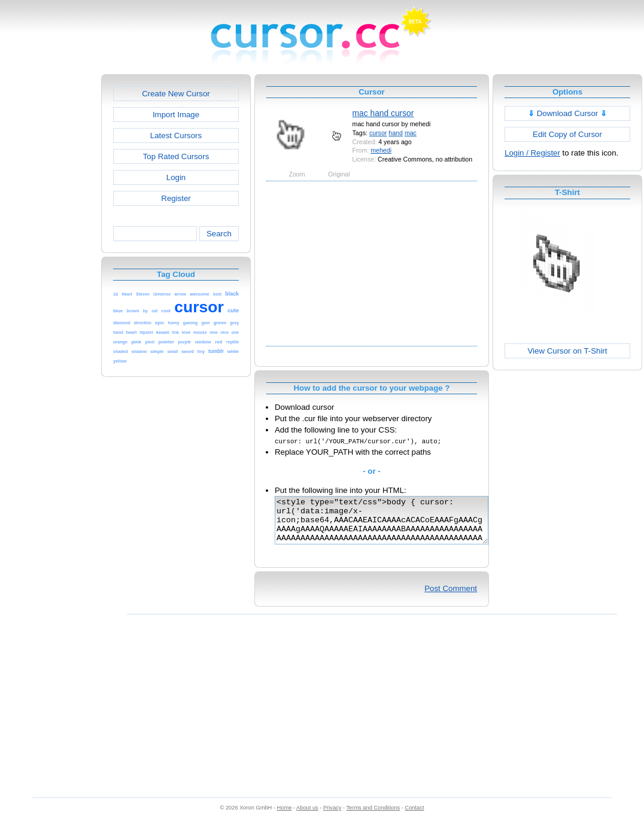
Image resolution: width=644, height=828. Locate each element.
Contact (415, 817)
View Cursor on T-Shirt (568, 351)
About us (307, 817)
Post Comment (451, 597)
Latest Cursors (176, 136)
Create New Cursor (176, 94)
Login (176, 177)
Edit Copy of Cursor (567, 134)
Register (176, 198)
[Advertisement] (50, 254)
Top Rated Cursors (176, 156)
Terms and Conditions (373, 817)
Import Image (176, 115)
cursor (378, 133)
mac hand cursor (383, 113)
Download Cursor (567, 113)
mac (411, 133)
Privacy (332, 817)
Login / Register (532, 153)
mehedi (381, 150)
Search (219, 234)
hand (396, 133)
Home (285, 817)
